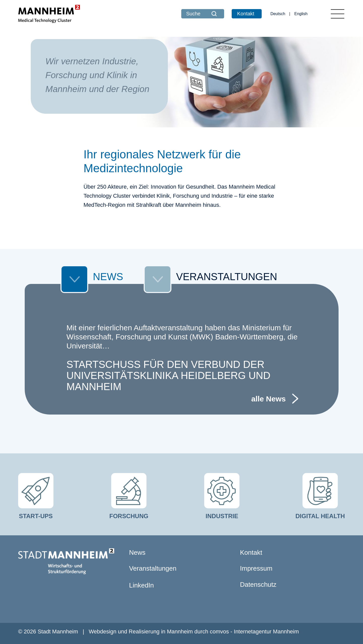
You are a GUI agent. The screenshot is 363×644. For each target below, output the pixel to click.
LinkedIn (141, 585)
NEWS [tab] (92, 278)
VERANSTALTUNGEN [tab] (210, 278)
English (301, 14)
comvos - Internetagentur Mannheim (254, 632)
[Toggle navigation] (338, 14)
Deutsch (278, 14)
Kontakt (246, 14)
